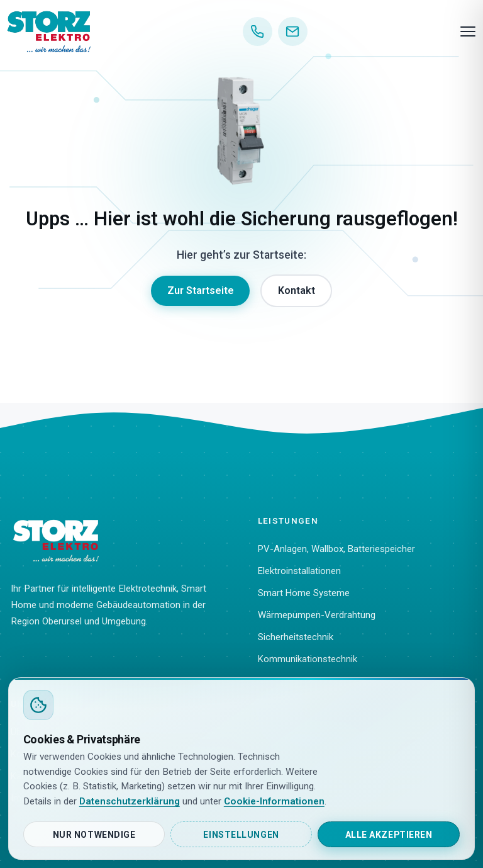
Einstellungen (241, 835)
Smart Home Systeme (304, 593)
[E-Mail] (293, 32)
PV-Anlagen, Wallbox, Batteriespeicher (336, 549)
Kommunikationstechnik (308, 659)
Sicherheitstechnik (296, 637)
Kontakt (297, 290)
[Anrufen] (258, 32)
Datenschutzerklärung (130, 801)
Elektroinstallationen (299, 571)
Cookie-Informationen (274, 801)
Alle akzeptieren (389, 835)
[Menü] (468, 31)
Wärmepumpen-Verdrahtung (317, 615)
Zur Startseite (201, 290)
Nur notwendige (94, 835)
